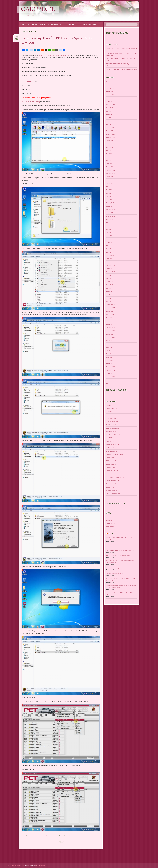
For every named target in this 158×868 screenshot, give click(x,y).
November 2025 (110, 98)
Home (22, 24)
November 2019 (110, 265)
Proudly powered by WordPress (16, 866)
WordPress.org (110, 527)
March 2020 (109, 259)
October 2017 (110, 311)
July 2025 (109, 111)
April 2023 (109, 196)
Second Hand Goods (89, 24)
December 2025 (110, 95)
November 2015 (110, 370)
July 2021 (109, 246)
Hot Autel (43, 24)
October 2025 (110, 101)
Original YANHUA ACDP (112, 471)
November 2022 (110, 210)
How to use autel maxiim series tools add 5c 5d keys (120, 550)
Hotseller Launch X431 (56, 24)
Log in (108, 517)
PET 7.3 (67, 835)
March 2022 (109, 236)
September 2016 (110, 337)
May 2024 (109, 157)
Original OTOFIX (110, 467)
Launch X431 (110, 438)
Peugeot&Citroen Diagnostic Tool (115, 477)
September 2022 (110, 216)
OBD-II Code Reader (112, 448)
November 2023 (110, 174)
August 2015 (109, 380)
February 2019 (110, 282)
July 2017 (109, 321)
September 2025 (110, 105)
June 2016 (109, 347)
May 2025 (109, 118)
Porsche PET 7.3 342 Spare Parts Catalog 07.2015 (54, 55)
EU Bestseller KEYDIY (73, 24)
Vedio (110, 534)
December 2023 (110, 170)
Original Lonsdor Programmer (114, 461)
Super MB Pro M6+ (111, 484)
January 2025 (110, 131)
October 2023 (110, 177)
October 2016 (110, 334)
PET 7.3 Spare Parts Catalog (31, 102)
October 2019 (110, 269)
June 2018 (109, 291)
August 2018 (109, 285)
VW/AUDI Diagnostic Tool (113, 494)
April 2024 (109, 160)
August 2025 (109, 108)
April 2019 (109, 275)
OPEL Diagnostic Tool (112, 451)
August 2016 (109, 341)
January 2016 (110, 364)
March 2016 (109, 357)
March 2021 (109, 252)
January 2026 (110, 92)
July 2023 (109, 187)
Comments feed (110, 523)
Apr (17, 37)
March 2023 (109, 200)
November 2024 (110, 137)
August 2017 (109, 318)
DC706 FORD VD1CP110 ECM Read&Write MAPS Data (121, 545)
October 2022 (110, 213)
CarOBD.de (38, 10)
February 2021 (110, 255)
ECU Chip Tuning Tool (112, 422)
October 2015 (110, 373)
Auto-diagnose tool (111, 405)
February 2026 (110, 88)
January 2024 (110, 167)
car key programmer (111, 408)
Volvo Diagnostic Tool (112, 490)
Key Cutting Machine (112, 431)
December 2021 (110, 239)
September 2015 (110, 377)
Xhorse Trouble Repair (112, 497)
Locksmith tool (110, 441)
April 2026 (109, 82)
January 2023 (110, 206)
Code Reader (110, 415)
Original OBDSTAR (111, 464)
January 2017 (110, 324)
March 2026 (109, 85)
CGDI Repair (109, 412)
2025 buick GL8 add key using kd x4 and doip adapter (120, 568)
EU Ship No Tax (32, 24)
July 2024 (109, 150)
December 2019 (110, 262)
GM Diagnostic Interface (112, 428)
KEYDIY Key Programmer (113, 435)
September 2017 (110, 314)
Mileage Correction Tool (112, 444)
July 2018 (109, 288)
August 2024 (109, 147)
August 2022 (109, 219)
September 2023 (110, 180)
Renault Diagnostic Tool (112, 481)
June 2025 (109, 114)
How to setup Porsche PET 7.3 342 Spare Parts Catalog (57, 40)
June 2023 (109, 190)
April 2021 (109, 249)
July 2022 (109, 223)
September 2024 (110, 144)
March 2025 (109, 124)
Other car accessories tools (113, 474)
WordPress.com (40, 866)
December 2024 (110, 134)
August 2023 (109, 183)
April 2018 (109, 298)
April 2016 (109, 354)
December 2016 (110, 328)
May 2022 (109, 229)
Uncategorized (110, 487)
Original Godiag (110, 458)
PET (63, 835)
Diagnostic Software (50, 835)
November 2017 (110, 308)
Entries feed (109, 520)
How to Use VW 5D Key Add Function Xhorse (118, 555)
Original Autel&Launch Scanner (114, 454)
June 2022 (109, 226)
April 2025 (109, 121)
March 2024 (109, 164)
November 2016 (110, 331)
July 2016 (109, 344)
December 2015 (110, 367)
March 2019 (109, 278)
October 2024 (110, 141)
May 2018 (109, 295)
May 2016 (109, 351)
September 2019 (110, 272)
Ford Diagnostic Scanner (113, 425)
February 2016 (110, 360)
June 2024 (109, 154)
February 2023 (110, 203)
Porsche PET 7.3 (27, 82)
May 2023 (109, 193)
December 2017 (110, 305)
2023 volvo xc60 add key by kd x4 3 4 (116, 573)
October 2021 (110, 242)
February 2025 (110, 128)
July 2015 (109, 383)
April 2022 (109, 232)
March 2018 (109, 301)
